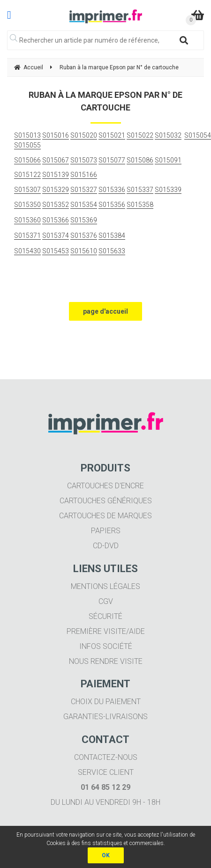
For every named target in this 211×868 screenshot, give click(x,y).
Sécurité (105, 616)
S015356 (112, 205)
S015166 (84, 175)
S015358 (140, 205)
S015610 (84, 251)
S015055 (27, 145)
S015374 (56, 235)
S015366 (56, 220)
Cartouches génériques (106, 501)
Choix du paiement (106, 702)
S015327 (84, 190)
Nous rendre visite (106, 661)
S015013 (27, 135)
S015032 (168, 135)
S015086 (140, 160)
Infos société (106, 646)
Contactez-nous (106, 757)
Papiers (106, 531)
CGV (106, 601)
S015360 (27, 220)
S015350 (27, 205)
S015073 (84, 160)
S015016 (56, 135)
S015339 (168, 190)
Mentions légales (105, 586)
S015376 (84, 235)
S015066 (27, 160)
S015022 (140, 135)
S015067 (56, 160)
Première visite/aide (106, 631)
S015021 (112, 135)
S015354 (84, 205)
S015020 (84, 135)
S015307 (27, 190)
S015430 (27, 251)
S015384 (112, 235)
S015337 (140, 190)
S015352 (56, 205)
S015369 (84, 220)
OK (106, 855)
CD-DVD (106, 546)
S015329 (56, 190)
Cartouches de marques (105, 516)
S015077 (112, 160)
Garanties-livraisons (105, 717)
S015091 (168, 160)
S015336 (112, 190)
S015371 (27, 235)
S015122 (27, 175)
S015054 (198, 135)
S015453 (56, 251)
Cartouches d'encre (105, 486)
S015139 (56, 175)
